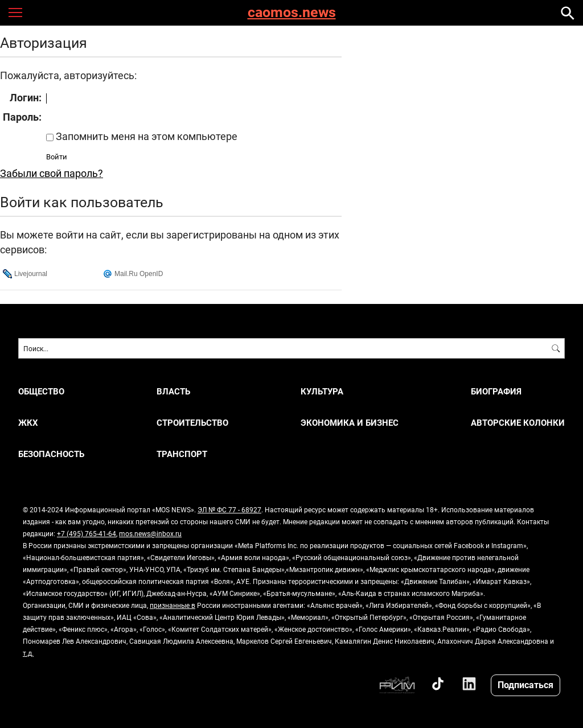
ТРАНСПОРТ (182, 454)
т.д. (28, 653)
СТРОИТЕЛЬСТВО (192, 423)
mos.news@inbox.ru (150, 533)
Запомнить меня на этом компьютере (145, 136)
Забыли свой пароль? (52, 173)
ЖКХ (28, 423)
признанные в (173, 605)
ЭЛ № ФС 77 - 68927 (229, 509)
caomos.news (292, 13)
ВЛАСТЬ (173, 391)
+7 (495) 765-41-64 (87, 533)
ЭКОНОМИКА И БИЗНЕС (350, 423)
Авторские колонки (518, 423)
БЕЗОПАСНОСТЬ (51, 454)
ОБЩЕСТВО (41, 391)
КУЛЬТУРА (322, 391)
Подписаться (525, 684)
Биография (496, 391)
